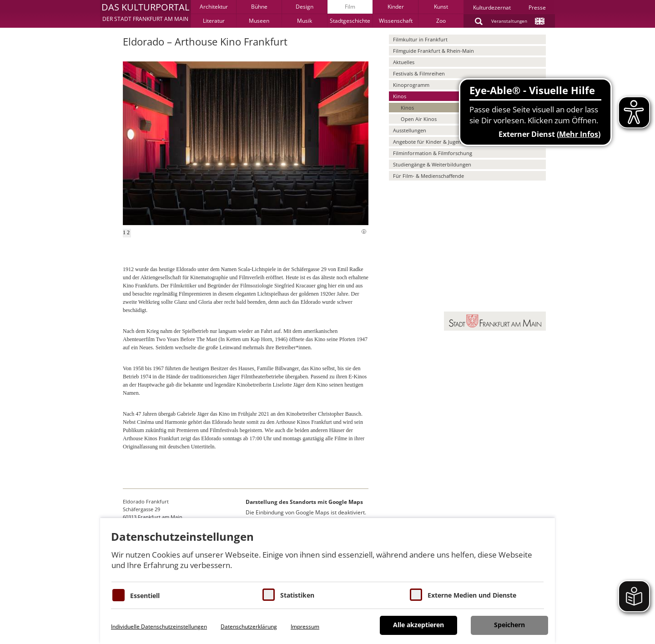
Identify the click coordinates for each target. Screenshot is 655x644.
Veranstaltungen (509, 21)
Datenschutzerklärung (249, 626)
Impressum (305, 626)
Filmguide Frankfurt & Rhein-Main (433, 51)
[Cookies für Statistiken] (269, 595)
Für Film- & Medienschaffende (428, 176)
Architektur (214, 7)
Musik (305, 21)
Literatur (214, 21)
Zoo (441, 21)
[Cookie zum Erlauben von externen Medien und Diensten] (416, 595)
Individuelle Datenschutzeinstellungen (159, 626)
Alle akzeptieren (418, 625)
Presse (537, 8)
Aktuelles (404, 62)
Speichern (509, 625)
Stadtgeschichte (350, 21)
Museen (259, 21)
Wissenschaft (396, 21)
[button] (145, 14)
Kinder (396, 7)
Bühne (259, 7)
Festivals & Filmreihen (419, 73)
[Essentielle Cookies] (118, 595)
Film (350, 7)
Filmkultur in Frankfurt (420, 39)
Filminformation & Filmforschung (433, 153)
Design (305, 7)
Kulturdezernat (492, 8)
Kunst (441, 7)
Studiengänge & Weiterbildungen (432, 164)
